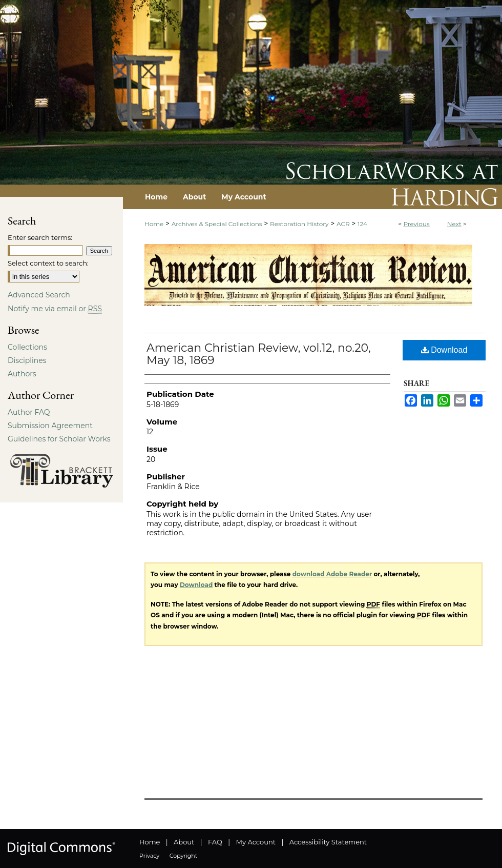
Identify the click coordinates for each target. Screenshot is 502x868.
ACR (343, 224)
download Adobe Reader (332, 574)
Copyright (183, 856)
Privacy (149, 856)
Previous (416, 224)
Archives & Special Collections (217, 224)
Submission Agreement (50, 426)
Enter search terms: (40, 237)
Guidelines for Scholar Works (59, 439)
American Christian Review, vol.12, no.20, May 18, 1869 (259, 354)
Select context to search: (48, 263)
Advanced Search (39, 295)
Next (454, 224)
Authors (22, 374)
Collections (27, 347)
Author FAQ (29, 412)
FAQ (215, 842)
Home (154, 224)
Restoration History (299, 224)
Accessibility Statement (328, 842)
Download (444, 350)
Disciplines (27, 360)
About (184, 842)
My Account (256, 842)
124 (362, 224)
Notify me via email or (55, 309)
